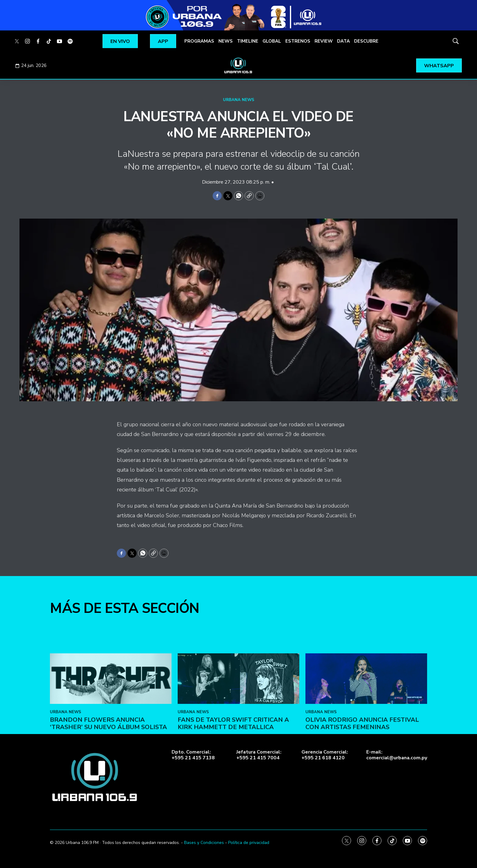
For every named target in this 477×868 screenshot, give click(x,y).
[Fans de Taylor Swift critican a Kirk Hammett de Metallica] (238, 734)
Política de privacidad (249, 843)
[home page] (238, 65)
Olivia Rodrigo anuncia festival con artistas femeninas (362, 779)
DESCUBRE (366, 41)
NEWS (226, 41)
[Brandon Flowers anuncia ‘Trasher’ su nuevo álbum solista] (111, 734)
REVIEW (324, 41)
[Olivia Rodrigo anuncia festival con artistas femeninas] (366, 734)
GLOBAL (272, 41)
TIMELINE (248, 41)
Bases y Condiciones (204, 843)
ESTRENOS (298, 41)
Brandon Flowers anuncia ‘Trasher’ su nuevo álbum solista (108, 779)
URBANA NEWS (239, 100)
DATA (343, 41)
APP (163, 41)
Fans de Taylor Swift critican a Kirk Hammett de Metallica (233, 779)
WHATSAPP (439, 66)
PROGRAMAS (199, 41)
